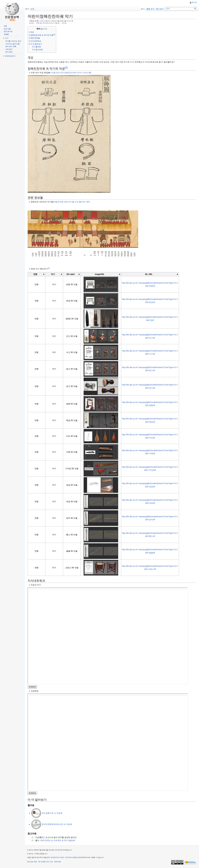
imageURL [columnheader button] (100, 274)
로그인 (194, 2)
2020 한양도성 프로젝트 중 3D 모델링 (57, 840)
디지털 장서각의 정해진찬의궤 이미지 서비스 (69, 73)
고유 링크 (9, 49)
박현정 (32, 21)
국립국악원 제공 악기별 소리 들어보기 (70, 202)
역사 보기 (160, 9)
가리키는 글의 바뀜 (13, 44)
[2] (49, 268)
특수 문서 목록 (11, 47)
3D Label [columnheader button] (71, 274)
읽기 (143, 9)
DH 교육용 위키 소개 (46, 862)
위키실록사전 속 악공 (51, 813)
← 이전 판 (38, 23)
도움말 (6, 34)
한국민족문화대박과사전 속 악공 (56, 824)
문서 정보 (9, 52)
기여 (42, 21)
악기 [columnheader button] (53, 274)
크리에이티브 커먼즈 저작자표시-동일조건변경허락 (68, 858)
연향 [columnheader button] (35, 274)
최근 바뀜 (7, 29)
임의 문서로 (8, 31)
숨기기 (44, 29)
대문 (5, 26)
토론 (37, 21)
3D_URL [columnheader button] (149, 274)
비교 (32, 23)
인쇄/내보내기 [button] (10, 56)
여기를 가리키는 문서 (13, 41)
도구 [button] (7, 38)
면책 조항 (58, 862)
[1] (66, 68)
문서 (27, 9)
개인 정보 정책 (32, 862)
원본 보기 (150, 9)
